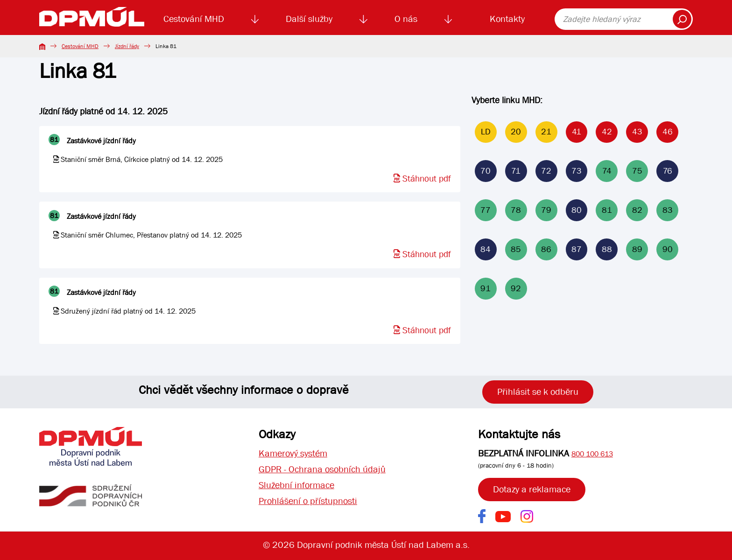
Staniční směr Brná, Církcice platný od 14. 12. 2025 (142, 159)
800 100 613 (592, 454)
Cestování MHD (194, 19)
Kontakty (507, 19)
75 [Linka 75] (637, 171)
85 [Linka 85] (516, 250)
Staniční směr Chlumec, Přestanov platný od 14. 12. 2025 (151, 235)
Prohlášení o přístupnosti (308, 501)
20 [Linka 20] (516, 132)
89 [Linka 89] (637, 250)
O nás (406, 19)
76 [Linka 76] (668, 171)
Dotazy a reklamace (532, 489)
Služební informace (296, 485)
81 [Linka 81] (607, 211)
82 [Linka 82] (637, 211)
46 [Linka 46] (668, 132)
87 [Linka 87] (577, 250)
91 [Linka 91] (486, 289)
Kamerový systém (293, 453)
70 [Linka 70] (486, 171)
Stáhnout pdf (422, 179)
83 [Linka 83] (668, 211)
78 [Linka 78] (516, 211)
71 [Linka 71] (516, 171)
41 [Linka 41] (577, 132)
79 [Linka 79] (546, 211)
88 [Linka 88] (607, 250)
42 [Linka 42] (607, 132)
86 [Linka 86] (546, 250)
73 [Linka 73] (577, 171)
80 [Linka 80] (577, 211)
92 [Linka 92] (516, 289)
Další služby (309, 19)
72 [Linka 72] (546, 171)
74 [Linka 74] (607, 171)
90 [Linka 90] (668, 250)
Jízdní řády (127, 46)
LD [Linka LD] (486, 132)
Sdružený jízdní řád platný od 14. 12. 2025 (128, 311)
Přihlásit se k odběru (538, 392)
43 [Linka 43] (637, 132)
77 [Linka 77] (486, 211)
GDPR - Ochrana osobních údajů (322, 469)
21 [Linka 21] (546, 132)
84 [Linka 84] (486, 250)
